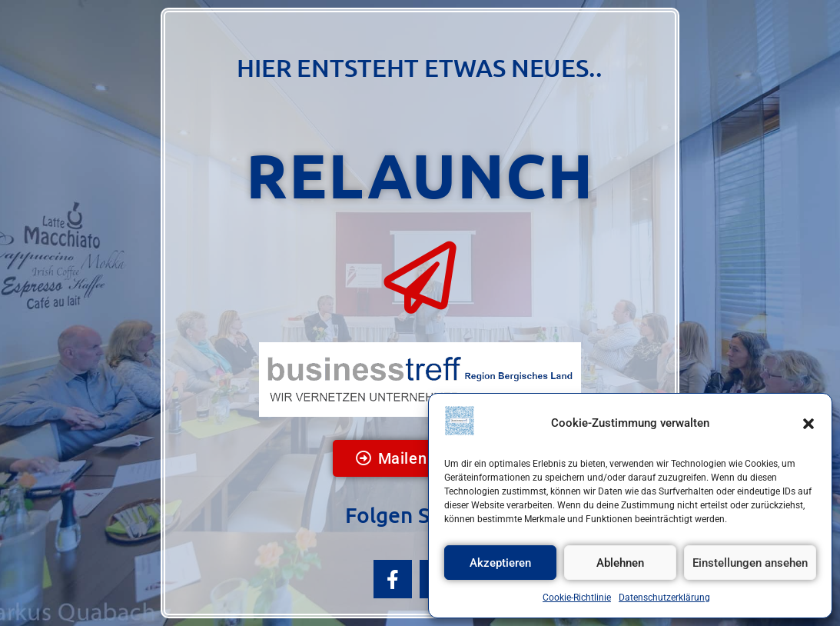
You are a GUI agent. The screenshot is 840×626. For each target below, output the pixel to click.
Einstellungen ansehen (750, 563)
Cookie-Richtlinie (577, 598)
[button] (808, 424)
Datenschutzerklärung (664, 598)
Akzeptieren (500, 563)
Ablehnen (620, 563)
